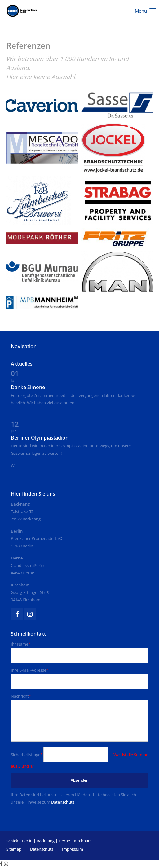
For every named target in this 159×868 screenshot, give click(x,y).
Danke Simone (28, 387)
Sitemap (14, 849)
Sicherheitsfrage (27, 755)
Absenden (80, 780)
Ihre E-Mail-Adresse (30, 670)
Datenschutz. (63, 802)
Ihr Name (21, 644)
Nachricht (21, 696)
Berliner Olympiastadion (40, 438)
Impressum (73, 849)
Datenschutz (42, 849)
